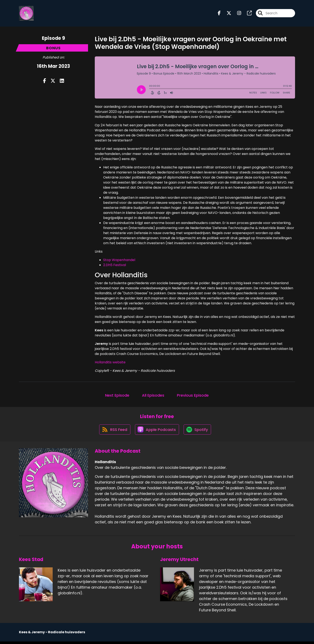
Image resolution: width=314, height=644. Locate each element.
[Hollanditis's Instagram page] (237, 14)
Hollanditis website (110, 363)
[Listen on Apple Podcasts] (157, 432)
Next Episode (117, 396)
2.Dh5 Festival (115, 266)
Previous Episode (193, 396)
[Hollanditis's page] (247, 14)
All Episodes (153, 396)
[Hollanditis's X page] (226, 14)
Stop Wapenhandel (119, 261)
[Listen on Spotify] (198, 432)
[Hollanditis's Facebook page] (219, 14)
